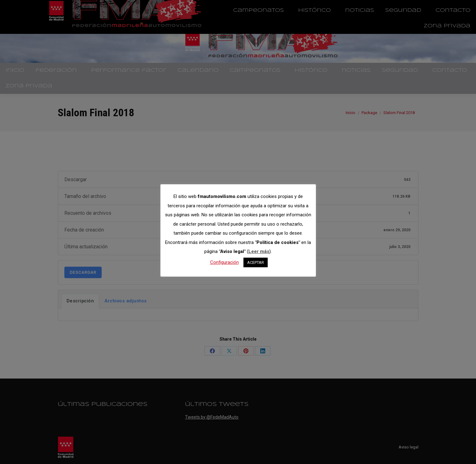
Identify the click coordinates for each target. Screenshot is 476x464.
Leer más (259, 251)
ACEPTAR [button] (256, 262)
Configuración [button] (224, 262)
